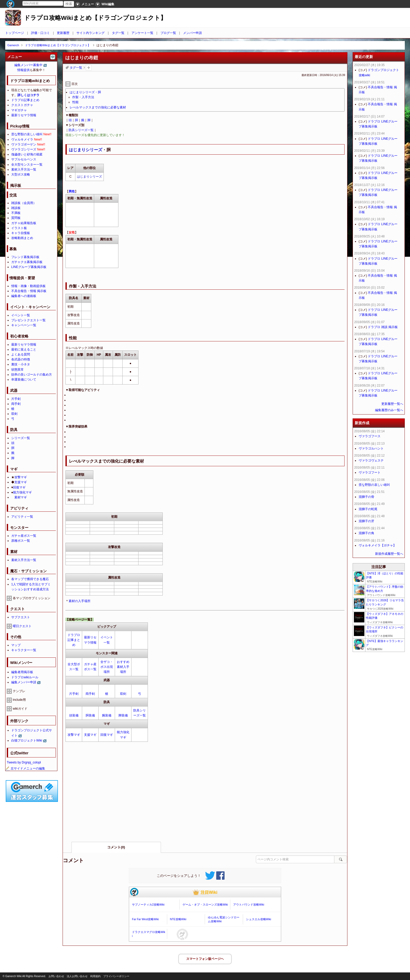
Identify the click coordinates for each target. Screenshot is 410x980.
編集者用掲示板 (22, 672)
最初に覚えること (24, 349)
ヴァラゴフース (370, 436)
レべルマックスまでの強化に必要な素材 (98, 107)
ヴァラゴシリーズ (24, 149)
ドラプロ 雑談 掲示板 (383, 327)
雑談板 (16, 208)
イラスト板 (19, 228)
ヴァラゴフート (370, 472)
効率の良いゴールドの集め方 (32, 375)
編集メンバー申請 (24, 682)
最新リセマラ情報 (24, 115)
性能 (75, 102)
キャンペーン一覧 (24, 325)
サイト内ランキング (91, 33)
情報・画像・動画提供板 (28, 286)
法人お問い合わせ (77, 976)
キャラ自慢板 (21, 233)
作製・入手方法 (83, 97)
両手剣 (90, 694)
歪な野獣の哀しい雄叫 (27, 134)
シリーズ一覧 (21, 438)
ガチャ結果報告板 (24, 223)
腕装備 (107, 715)
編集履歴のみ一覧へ (389, 410)
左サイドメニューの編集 (25, 768)
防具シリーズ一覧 (81, 130)
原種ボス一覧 (21, 541)
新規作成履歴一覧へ (389, 554)
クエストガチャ (22, 105)
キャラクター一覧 (24, 650)
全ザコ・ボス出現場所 (107, 667)
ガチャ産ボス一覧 (24, 536)
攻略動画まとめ (22, 238)
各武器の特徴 (21, 359)
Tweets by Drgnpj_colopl (24, 762)
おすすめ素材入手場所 (123, 667)
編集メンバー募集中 (28, 65)
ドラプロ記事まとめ (74, 640)
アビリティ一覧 (22, 517)
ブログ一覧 (168, 33)
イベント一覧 (21, 315)
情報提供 (23, 70)
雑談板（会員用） (24, 203)
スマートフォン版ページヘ (205, 959)
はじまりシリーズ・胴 (85, 92)
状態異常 (17, 370)
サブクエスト (21, 617)
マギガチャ (19, 110)
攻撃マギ (74, 735)
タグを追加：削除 (89, 68)
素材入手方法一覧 (24, 170)
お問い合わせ (56, 976)
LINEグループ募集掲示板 (29, 267)
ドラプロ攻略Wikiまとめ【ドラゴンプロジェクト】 (95, 18)
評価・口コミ (40, 33)
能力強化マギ (22, 492)
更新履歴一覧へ (392, 404)
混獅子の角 (366, 533)
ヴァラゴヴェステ (371, 460)
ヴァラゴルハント (371, 448)
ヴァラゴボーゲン (24, 144)
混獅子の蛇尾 (368, 509)
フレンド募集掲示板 (25, 257)
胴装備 (90, 715)
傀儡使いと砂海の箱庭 (27, 154)
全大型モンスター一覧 (27, 165)
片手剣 (74, 694)
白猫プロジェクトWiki (27, 740)
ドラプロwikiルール (25, 677)
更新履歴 (63, 33)
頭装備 (74, 715)
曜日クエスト (22, 626)
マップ (16, 645)
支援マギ (90, 735)
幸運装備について (24, 380)
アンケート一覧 (142, 33)
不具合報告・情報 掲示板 (29, 291)
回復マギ (107, 735)
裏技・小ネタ (21, 364)
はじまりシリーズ (86, 150)
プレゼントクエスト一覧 (28, 320)
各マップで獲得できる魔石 (30, 579)
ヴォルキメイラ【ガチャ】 (377, 545)
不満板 (16, 213)
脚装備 (123, 715)
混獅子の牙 (366, 521)
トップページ (15, 33)
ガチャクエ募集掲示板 (27, 262)
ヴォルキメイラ (22, 139)
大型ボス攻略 (21, 174)
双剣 (123, 694)
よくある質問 (21, 354)
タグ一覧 (118, 33)
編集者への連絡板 (24, 296)
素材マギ (21, 497)
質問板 (16, 218)
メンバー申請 (192, 33)
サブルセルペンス (24, 159)
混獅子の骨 (366, 497)
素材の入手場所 (80, 601)
